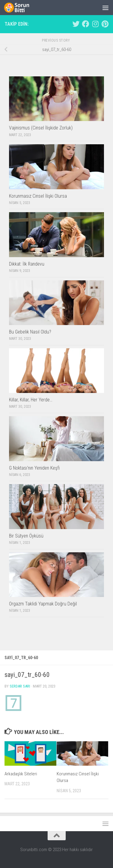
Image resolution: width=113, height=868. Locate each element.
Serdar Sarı (20, 686)
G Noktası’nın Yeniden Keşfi (34, 468)
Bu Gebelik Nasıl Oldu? (30, 332)
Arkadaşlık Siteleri (21, 774)
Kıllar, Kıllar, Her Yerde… (31, 400)
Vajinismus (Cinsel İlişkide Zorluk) (41, 128)
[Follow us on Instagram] (95, 24)
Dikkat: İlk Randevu (27, 264)
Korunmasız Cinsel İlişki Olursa (38, 196)
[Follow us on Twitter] (76, 24)
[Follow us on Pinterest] (105, 24)
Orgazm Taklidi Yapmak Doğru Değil (43, 604)
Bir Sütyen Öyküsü (26, 536)
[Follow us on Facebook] (86, 24)
